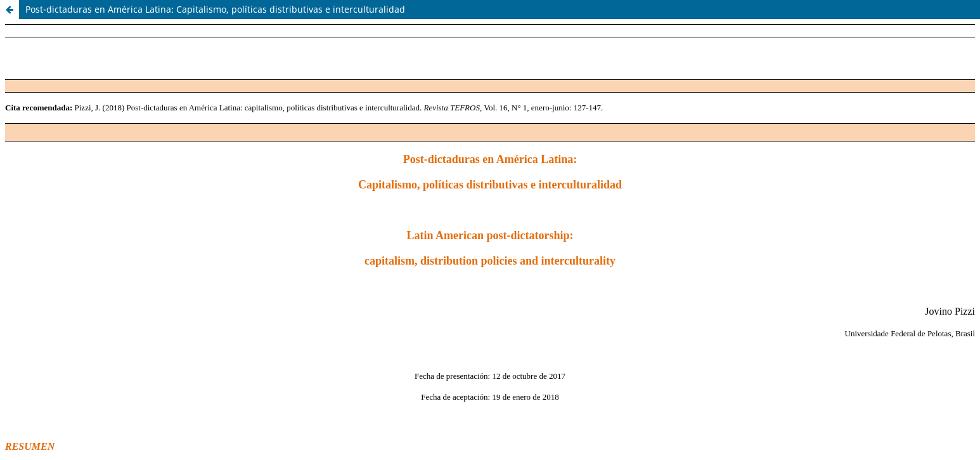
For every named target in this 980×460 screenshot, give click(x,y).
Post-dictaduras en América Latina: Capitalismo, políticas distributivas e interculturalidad (215, 9)
